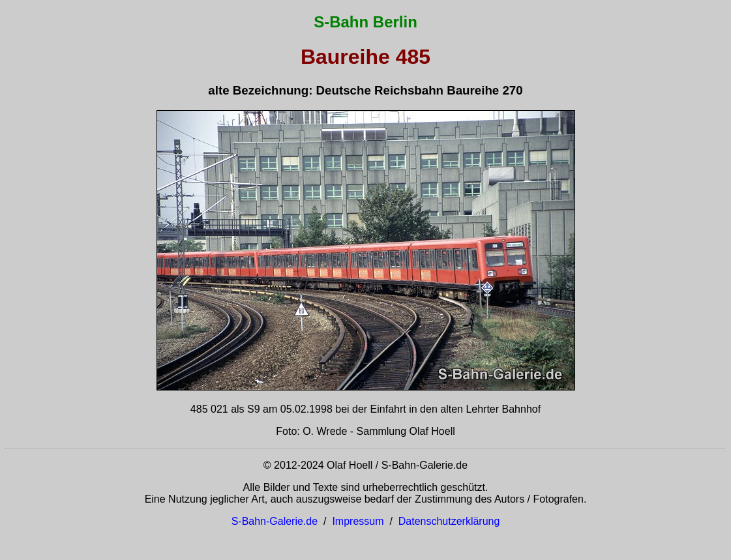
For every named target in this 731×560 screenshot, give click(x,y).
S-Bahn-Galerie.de (275, 521)
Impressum (358, 521)
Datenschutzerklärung (449, 521)
